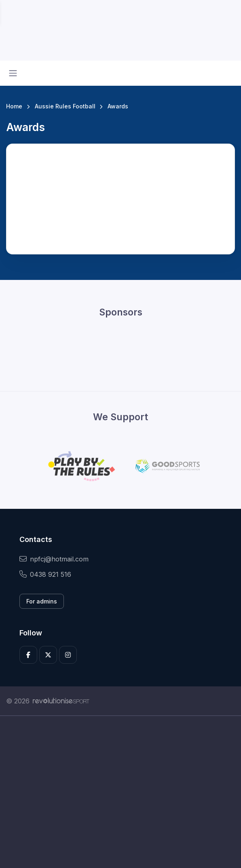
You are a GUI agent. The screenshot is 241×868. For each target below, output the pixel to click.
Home (14, 106)
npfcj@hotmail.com (54, 559)
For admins (42, 601)
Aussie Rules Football (65, 106)
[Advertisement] (120, 792)
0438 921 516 (45, 574)
